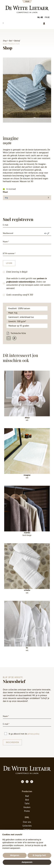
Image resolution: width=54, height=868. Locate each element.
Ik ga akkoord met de (22, 734)
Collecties (27, 826)
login (9, 263)
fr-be (47, 17)
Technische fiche (18, 333)
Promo (27, 811)
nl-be (40, 17)
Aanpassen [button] (27, 862)
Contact (27, 829)
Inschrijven (12, 742)
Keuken (27, 807)
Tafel (27, 803)
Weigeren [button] (15, 855)
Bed (27, 800)
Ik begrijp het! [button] (39, 855)
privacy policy (34, 734)
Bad (27, 796)
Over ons (27, 822)
